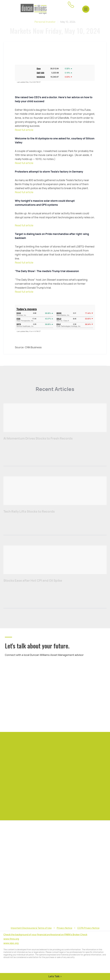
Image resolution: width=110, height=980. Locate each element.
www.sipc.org (11, 943)
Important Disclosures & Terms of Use (31, 928)
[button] (86, 9)
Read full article (24, 130)
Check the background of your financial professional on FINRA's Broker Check (45, 935)
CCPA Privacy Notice (88, 928)
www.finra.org (11, 939)
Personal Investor (45, 22)
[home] (34, 9)
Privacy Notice (64, 928)
